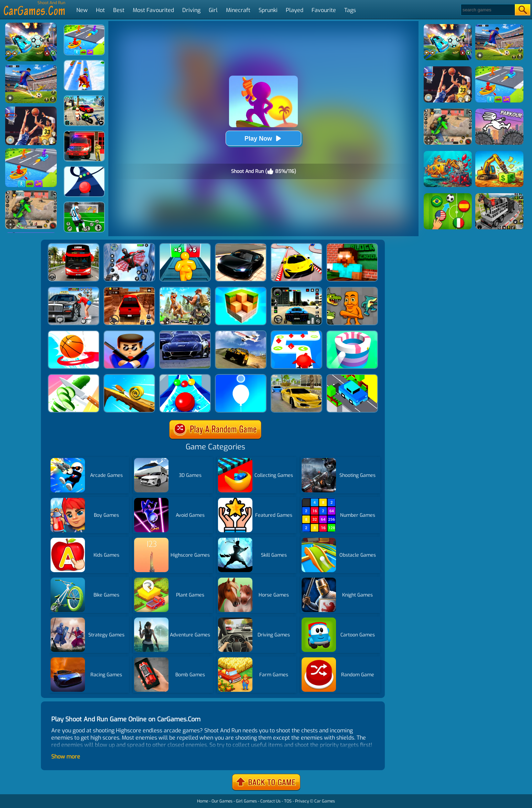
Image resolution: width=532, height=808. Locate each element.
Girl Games (246, 801)
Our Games (222, 801)
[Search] (487, 10)
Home (203, 801)
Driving (191, 10)
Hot (100, 10)
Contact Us (270, 801)
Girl (213, 10)
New (82, 10)
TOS (288, 801)
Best (119, 10)
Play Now (263, 138)
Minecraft (238, 10)
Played (295, 10)
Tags (350, 10)
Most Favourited (153, 10)
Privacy (302, 801)
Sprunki (268, 10)
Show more (66, 757)
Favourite (324, 10)
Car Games (325, 801)
